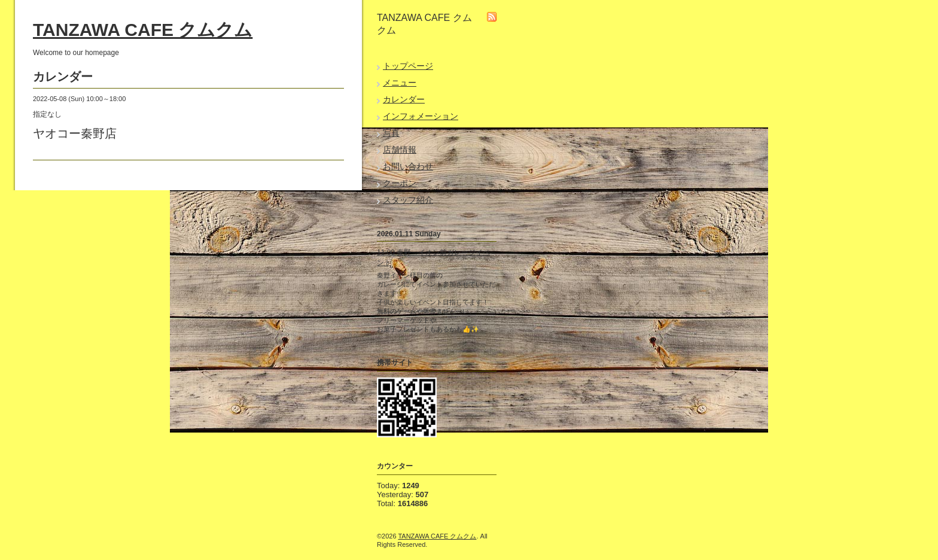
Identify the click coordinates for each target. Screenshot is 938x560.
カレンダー (404, 99)
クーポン (400, 183)
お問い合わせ (408, 166)
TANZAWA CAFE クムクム (143, 30)
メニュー (400, 83)
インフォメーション (421, 116)
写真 (391, 133)
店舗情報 (400, 150)
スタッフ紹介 (408, 200)
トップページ (408, 66)
